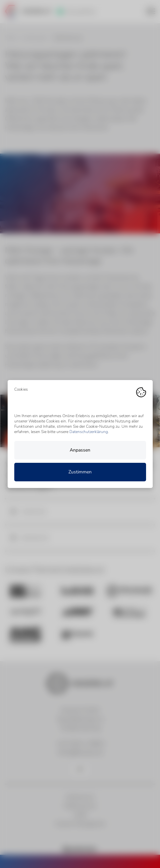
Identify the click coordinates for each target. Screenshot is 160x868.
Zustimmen (80, 472)
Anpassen (80, 450)
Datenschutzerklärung (89, 432)
